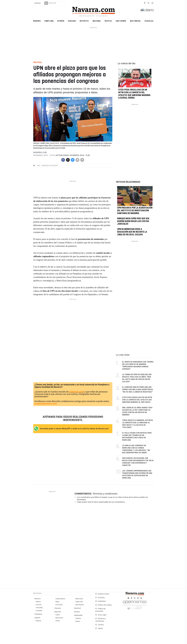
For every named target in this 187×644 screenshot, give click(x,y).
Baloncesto (59, 618)
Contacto (101, 598)
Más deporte (80, 605)
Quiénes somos (103, 594)
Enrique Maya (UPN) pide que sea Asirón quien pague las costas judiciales (133, 221)
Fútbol (58, 615)
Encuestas (59, 605)
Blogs (57, 602)
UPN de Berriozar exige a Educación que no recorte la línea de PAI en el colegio (132, 232)
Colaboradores (60, 599)
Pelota (58, 621)
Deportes (84, 21)
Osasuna (72, 21)
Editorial (38, 621)
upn (38, 166)
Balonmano (79, 599)
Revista (108, 21)
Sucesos (39, 605)
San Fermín (121, 21)
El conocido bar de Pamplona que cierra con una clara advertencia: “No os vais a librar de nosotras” (138, 390)
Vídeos (78, 621)
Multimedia (135, 21)
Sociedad (39, 611)
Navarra (37, 21)
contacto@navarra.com (46, 404)
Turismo (101, 625)
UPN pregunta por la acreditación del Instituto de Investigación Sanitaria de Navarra (135, 211)
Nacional (97, 21)
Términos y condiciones (105, 494)
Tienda (100, 628)
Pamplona (49, 21)
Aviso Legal (102, 615)
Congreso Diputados (50, 166)
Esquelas (149, 21)
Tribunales (39, 608)
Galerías (78, 618)
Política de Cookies (105, 605)
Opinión (61, 21)
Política (38, 602)
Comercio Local (77, 392)
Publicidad (102, 601)
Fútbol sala (79, 602)
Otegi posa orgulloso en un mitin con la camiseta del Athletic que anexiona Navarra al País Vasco (137, 400)
